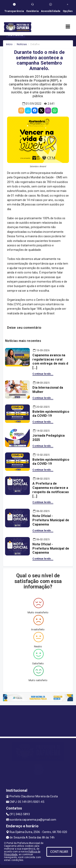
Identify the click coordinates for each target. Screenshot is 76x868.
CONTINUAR (59, 852)
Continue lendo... (43, 374)
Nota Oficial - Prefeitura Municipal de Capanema (51, 520)
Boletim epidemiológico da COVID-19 (51, 414)
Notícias (22, 44)
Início (9, 44)
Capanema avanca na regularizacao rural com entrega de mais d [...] (50, 361)
